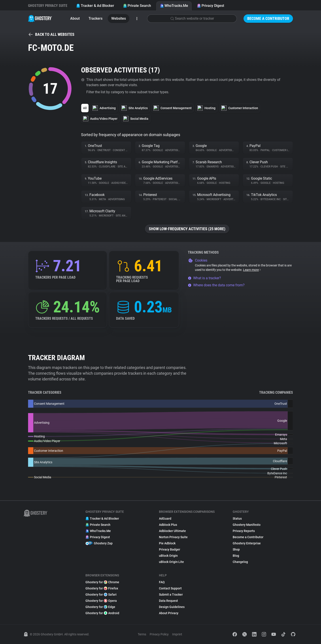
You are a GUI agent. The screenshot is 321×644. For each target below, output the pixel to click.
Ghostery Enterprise (247, 543)
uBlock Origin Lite (171, 562)
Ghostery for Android (102, 613)
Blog (236, 556)
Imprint (177, 634)
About (75, 18)
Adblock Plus (168, 525)
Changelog (240, 562)
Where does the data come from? (216, 285)
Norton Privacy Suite (173, 537)
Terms (142, 634)
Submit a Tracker (171, 595)
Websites (119, 18)
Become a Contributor (268, 18)
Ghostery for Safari (101, 595)
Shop (236, 549)
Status (237, 519)
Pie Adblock (167, 543)
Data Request (168, 601)
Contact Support (170, 588)
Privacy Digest (211, 6)
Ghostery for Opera (101, 601)
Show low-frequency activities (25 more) (187, 229)
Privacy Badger (170, 549)
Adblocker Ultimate (172, 531)
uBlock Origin (168, 556)
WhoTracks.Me (174, 6)
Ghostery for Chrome (102, 582)
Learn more (252, 270)
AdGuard (165, 519)
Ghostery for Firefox (102, 588)
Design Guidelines (172, 607)
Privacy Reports (244, 531)
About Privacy (169, 613)
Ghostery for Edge (100, 607)
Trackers (95, 18)
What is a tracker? (204, 278)
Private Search (137, 6)
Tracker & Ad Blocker (95, 6)
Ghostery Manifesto (247, 525)
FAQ (162, 582)
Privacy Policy (159, 634)
